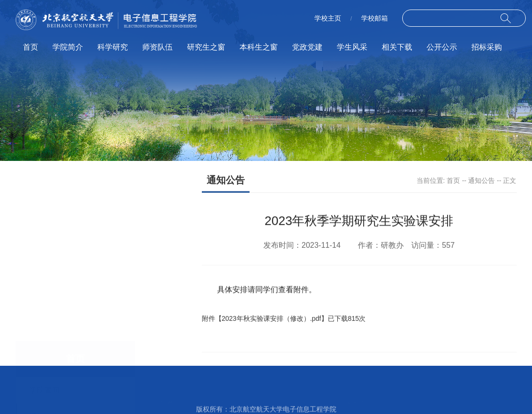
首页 (31, 47)
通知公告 (481, 181)
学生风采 (352, 47)
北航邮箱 (217, 391)
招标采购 (487, 47)
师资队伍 (157, 47)
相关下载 (397, 47)
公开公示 (442, 47)
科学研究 (113, 47)
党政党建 (307, 47)
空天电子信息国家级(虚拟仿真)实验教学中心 (319, 391)
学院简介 (68, 47)
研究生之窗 (206, 47)
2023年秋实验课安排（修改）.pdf (272, 322)
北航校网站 (164, 391)
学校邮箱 (375, 18)
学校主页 (328, 18)
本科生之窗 (259, 47)
